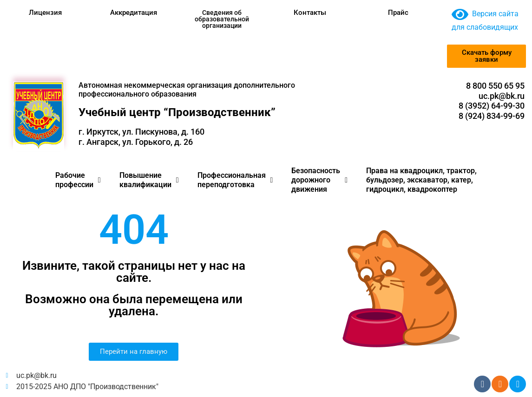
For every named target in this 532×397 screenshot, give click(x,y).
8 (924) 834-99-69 (492, 116)
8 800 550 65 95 (495, 86)
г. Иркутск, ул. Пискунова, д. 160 (141, 132)
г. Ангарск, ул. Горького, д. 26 (136, 142)
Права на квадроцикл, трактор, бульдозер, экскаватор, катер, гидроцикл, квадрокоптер (421, 180)
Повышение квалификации (149, 180)
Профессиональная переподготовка (235, 180)
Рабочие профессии (78, 180)
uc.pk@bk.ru (502, 96)
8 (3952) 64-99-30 (492, 106)
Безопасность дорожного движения (319, 180)
